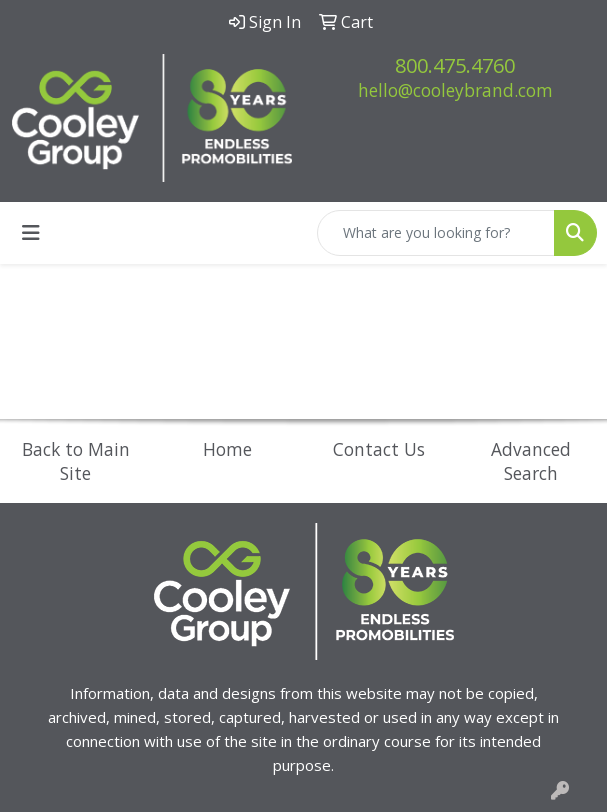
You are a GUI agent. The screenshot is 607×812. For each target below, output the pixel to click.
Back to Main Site (76, 461)
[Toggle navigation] (31, 233)
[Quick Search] (436, 233)
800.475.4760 (455, 65)
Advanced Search (531, 461)
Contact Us (379, 449)
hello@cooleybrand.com (455, 90)
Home (227, 449)
